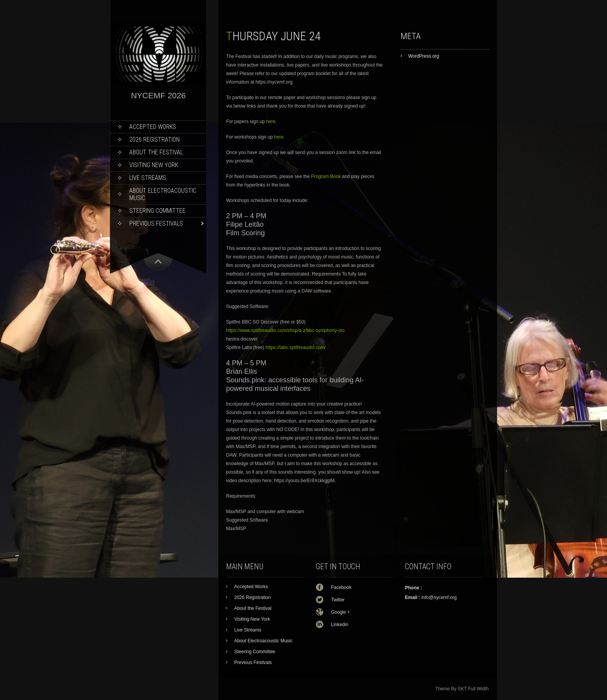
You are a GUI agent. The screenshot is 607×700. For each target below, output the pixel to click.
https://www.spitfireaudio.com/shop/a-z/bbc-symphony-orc (285, 330)
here (271, 122)
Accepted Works (153, 127)
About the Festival (156, 152)
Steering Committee (157, 211)
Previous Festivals (156, 223)
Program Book (326, 176)
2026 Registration (154, 139)
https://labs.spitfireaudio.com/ (296, 347)
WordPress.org (424, 56)
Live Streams (148, 178)
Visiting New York (154, 165)
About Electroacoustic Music (163, 194)
